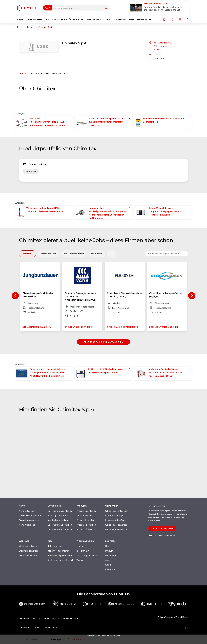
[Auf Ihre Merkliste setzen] (164, 20)
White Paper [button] (94, 19)
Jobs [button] (107, 19)
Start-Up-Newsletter (29, 520)
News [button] (20, 19)
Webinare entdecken (29, 546)
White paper (111, 555)
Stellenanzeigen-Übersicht (61, 560)
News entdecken (27, 511)
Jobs (108, 560)
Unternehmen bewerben (60, 525)
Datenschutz (51, 627)
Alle (47, 8)
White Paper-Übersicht (117, 529)
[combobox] (166, 254)
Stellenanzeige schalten (60, 555)
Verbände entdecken (58, 520)
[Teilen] (172, 20)
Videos (80, 560)
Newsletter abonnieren (30, 515)
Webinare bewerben (29, 551)
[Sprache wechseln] (180, 20)
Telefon (155, 54)
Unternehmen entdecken (60, 511)
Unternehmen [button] (35, 19)
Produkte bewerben (86, 525)
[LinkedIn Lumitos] (186, 627)
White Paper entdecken (117, 511)
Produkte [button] (52, 19)
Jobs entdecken (55, 546)
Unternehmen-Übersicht (60, 529)
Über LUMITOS (51, 618)
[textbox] (166, 254)
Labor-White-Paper (115, 515)
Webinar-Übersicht (28, 555)
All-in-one (110, 569)
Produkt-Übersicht (86, 529)
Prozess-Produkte (85, 520)
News (108, 546)
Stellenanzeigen (55, 73)
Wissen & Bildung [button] (124, 19)
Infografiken (83, 551)
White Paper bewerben (116, 525)
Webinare (110, 565)
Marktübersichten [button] (72, 19)
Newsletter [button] (144, 19)
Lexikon (80, 546)
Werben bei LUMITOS (29, 618)
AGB (37, 627)
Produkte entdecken (86, 511)
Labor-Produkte (84, 515)
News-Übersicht (27, 525)
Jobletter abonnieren (58, 551)
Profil (24, 73)
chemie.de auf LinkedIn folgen (162, 535)
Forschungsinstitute (87, 555)
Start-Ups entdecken (58, 515)
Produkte (37, 73)
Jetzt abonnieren (162, 528)
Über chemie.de (71, 618)
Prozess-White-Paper (116, 520)
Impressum (25, 627)
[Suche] (106, 8)
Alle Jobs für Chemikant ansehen (104, 342)
